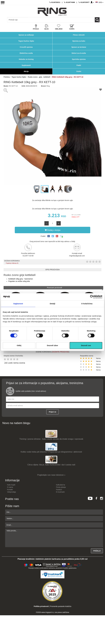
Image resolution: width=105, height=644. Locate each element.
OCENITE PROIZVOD (60, 352)
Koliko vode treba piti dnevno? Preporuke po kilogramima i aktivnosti (51, 452)
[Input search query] (18, 20)
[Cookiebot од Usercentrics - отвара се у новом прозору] (92, 297)
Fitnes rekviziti (79, 35)
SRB (101, 2)
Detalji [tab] (52, 304)
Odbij (19, 345)
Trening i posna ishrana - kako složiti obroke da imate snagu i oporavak (51, 439)
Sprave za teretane (79, 47)
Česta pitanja (61, 487)
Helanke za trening (26, 59)
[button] (6, 136)
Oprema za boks (79, 41)
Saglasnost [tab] (18, 304)
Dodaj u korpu (52, 230)
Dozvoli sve (86, 345)
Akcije (26, 71)
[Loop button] (97, 20)
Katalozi (59, 490)
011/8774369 (69, 2)
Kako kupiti (11, 485)
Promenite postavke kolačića (61, 606)
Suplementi (26, 65)
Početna (7, 77)
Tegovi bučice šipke (26, 41)
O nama (10, 487)
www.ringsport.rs (47, 612)
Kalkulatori (60, 485)
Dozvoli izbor (52, 345)
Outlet (79, 71)
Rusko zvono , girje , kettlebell (39, 77)
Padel (79, 65)
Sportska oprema (79, 59)
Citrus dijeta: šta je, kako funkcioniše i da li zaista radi (51, 465)
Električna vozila (26, 53)
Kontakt (10, 490)
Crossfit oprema (26, 47)
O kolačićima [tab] (87, 304)
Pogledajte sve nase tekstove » (51, 475)
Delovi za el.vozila (79, 53)
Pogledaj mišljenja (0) (12, 263)
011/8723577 (84, 2)
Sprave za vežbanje (26, 35)
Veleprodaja (11, 492)
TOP (102, 634)
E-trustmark (60, 492)
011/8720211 (55, 2)
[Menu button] (3, 3)
